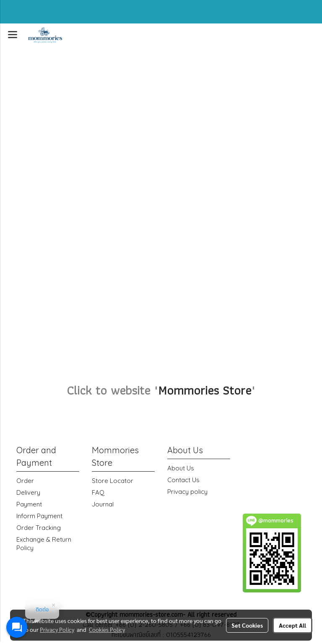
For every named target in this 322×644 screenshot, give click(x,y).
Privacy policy (187, 492)
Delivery (28, 492)
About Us (181, 468)
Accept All (292, 625)
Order (25, 481)
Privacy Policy (57, 629)
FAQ (98, 492)
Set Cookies (247, 625)
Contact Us (183, 480)
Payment (29, 504)
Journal (103, 504)
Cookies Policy (107, 629)
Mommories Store (205, 390)
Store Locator (113, 481)
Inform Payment (39, 516)
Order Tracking (39, 528)
